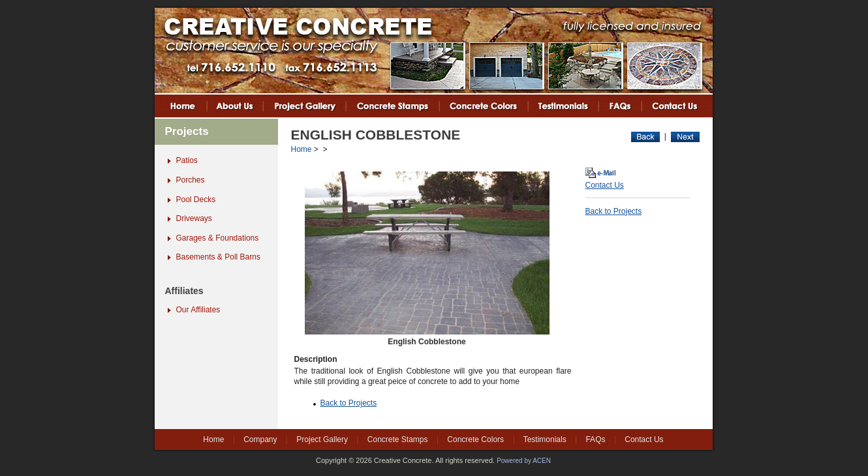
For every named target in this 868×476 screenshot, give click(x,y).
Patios (187, 160)
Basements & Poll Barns (218, 257)
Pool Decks (196, 200)
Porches (191, 180)
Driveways (194, 218)
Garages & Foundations (218, 238)
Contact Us (605, 185)
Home (302, 149)
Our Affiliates (198, 310)
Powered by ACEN (524, 461)
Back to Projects (349, 403)
